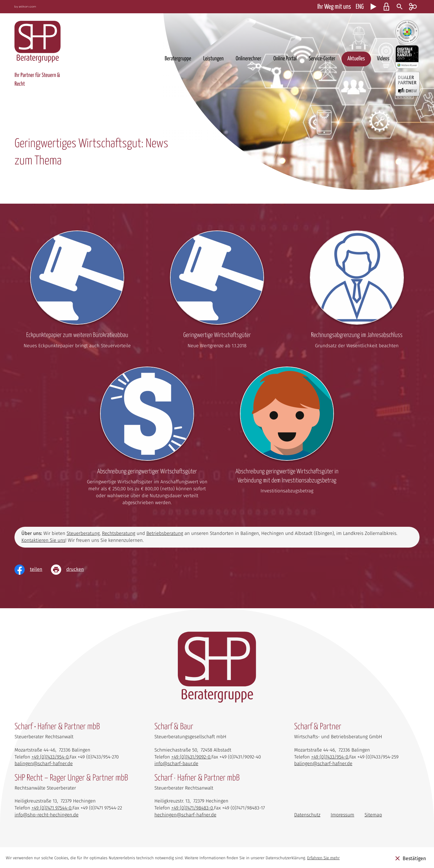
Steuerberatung (83, 534)
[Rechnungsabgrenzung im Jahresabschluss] (357, 292)
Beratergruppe (178, 59)
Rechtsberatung (119, 534)
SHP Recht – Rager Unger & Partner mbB (71, 778)
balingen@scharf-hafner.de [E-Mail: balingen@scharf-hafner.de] (44, 764)
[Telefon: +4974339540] (50, 757)
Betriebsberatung (165, 534)
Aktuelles (356, 59)
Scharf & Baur (174, 727)
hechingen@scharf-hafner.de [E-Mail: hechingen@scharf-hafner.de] (185, 815)
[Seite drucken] (72, 570)
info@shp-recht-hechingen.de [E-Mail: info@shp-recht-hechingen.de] (46, 815)
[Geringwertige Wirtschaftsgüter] (217, 292)
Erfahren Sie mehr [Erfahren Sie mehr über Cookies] (323, 858)
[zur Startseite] (38, 42)
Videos (383, 59)
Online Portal (285, 59)
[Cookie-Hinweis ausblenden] (411, 858)
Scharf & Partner (318, 727)
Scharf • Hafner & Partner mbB (57, 727)
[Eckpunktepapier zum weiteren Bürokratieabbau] (77, 292)
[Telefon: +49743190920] (191, 757)
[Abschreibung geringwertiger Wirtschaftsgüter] (147, 438)
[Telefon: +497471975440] (51, 808)
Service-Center (322, 59)
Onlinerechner (248, 59)
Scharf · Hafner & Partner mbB (197, 778)
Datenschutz (307, 815)
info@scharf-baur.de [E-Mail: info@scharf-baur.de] (176, 764)
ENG (360, 7)
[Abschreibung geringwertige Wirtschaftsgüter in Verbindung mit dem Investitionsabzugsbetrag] (287, 432)
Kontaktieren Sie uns (43, 541)
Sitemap (373, 815)
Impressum (342, 815)
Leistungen (213, 59)
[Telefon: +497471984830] (192, 808)
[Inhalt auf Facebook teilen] (33, 570)
